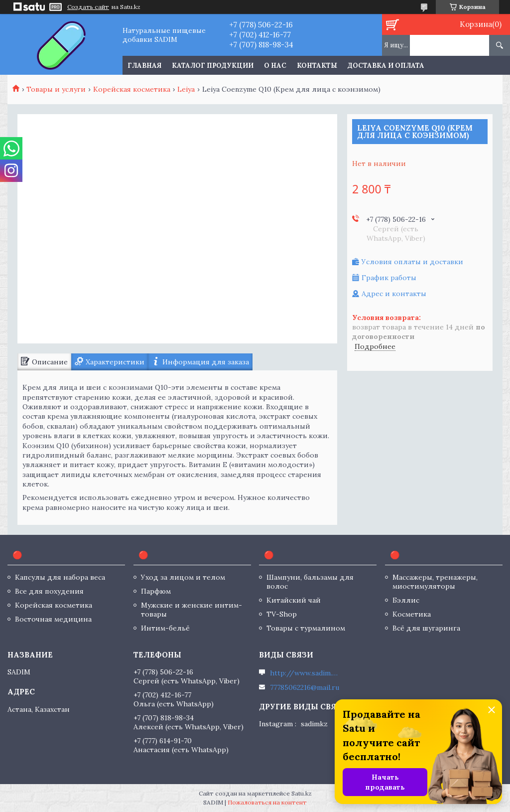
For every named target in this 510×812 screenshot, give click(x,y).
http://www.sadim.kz (305, 673)
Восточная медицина (53, 619)
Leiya (186, 89)
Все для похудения (49, 591)
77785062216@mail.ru (305, 687)
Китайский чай (294, 600)
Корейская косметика (132, 89)
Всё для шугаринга (426, 628)
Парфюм (156, 591)
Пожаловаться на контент (267, 802)
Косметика (412, 614)
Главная (144, 66)
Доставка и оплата (386, 66)
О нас (275, 66)
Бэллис (406, 600)
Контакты (317, 66)
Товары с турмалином (306, 628)
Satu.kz (302, 793)
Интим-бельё (165, 628)
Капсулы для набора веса (60, 577)
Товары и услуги (56, 89)
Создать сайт (88, 7)
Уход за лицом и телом (183, 577)
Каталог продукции (213, 66)
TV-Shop (282, 614)
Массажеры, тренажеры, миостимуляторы (435, 582)
